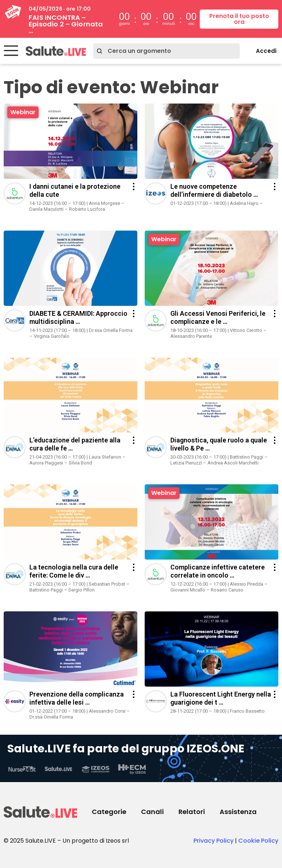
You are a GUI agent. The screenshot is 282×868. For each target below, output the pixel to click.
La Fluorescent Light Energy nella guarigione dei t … (221, 698)
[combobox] (166, 51)
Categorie (109, 812)
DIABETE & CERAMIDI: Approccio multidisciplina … (78, 317)
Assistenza (238, 812)
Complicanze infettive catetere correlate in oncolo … (218, 571)
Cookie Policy (258, 841)
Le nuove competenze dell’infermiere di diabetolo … (214, 190)
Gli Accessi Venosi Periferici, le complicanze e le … (218, 317)
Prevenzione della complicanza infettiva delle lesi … (77, 698)
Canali (152, 812)
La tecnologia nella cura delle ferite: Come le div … (74, 571)
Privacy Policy (214, 841)
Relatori (192, 812)
